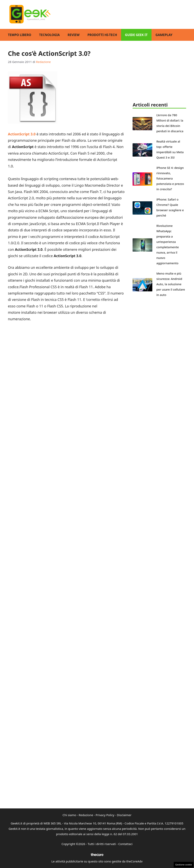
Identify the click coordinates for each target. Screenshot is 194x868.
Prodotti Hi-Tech (102, 35)
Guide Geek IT (136, 35)
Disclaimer (124, 815)
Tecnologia (49, 35)
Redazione (86, 815)
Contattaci (125, 844)
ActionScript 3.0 (22, 134)
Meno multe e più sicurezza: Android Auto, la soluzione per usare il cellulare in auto (171, 284)
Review (74, 35)
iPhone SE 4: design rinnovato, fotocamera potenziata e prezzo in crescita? (170, 178)
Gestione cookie (184, 865)
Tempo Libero (20, 35)
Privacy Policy (105, 815)
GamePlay (164, 35)
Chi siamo (69, 815)
